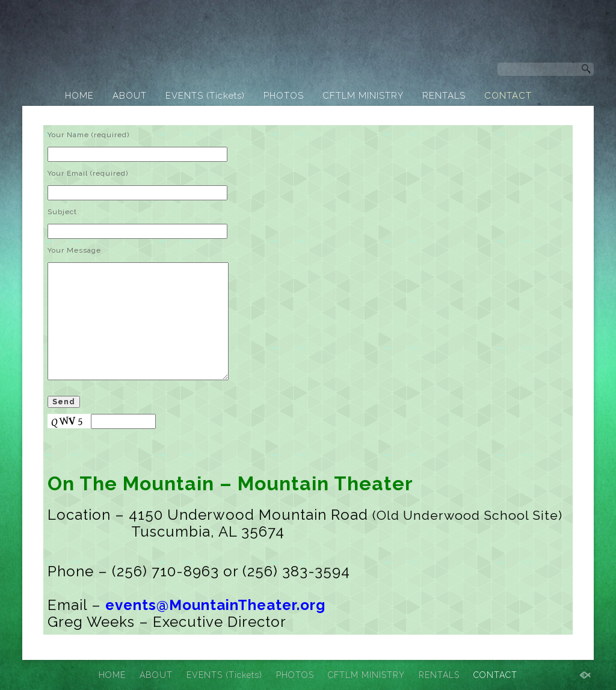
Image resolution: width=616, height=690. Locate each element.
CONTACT (508, 96)
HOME (79, 96)
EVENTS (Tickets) (205, 96)
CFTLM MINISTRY (363, 96)
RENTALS (444, 96)
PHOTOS (284, 96)
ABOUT (130, 96)
